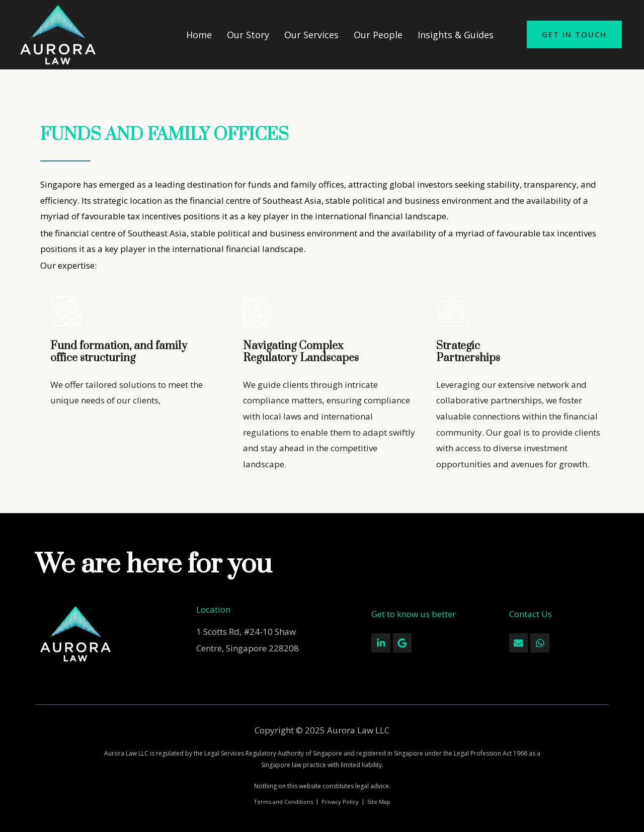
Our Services (311, 35)
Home (199, 35)
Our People (378, 35)
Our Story (248, 35)
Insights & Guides (456, 35)
